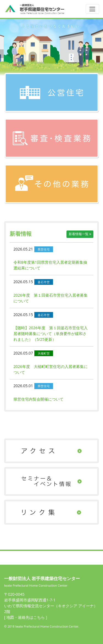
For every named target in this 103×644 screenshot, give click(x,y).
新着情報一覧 (80, 234)
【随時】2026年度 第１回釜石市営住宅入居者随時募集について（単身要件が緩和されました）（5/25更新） (51, 334)
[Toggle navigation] (92, 9)
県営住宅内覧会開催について (38, 399)
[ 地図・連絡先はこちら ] (26, 617)
